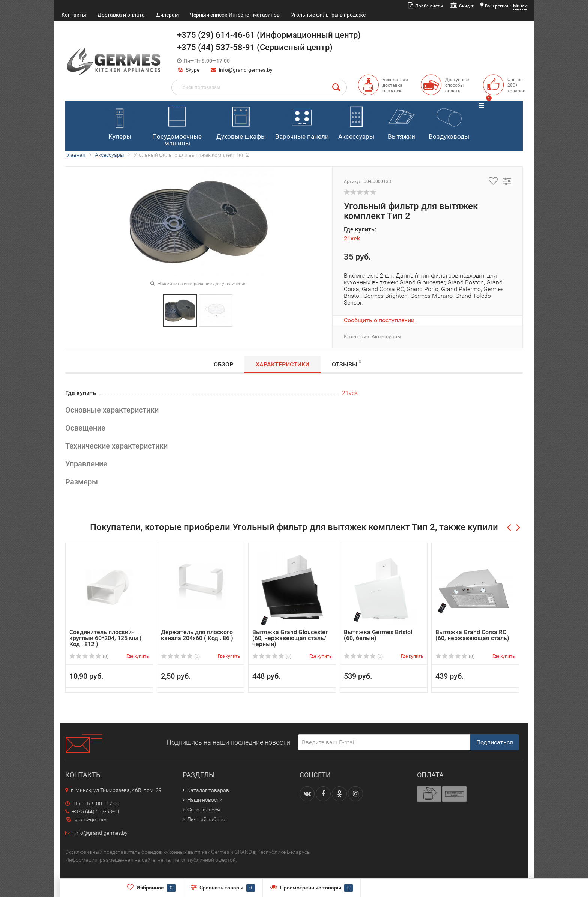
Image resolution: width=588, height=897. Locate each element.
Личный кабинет (207, 819)
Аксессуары (356, 121)
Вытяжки (401, 121)
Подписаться (495, 742)
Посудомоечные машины (177, 125)
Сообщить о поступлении (379, 320)
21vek (352, 238)
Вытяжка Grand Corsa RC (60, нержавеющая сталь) (472, 635)
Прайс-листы (429, 6)
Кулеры (119, 121)
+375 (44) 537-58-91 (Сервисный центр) (255, 47)
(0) (89, 657)
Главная (75, 155)
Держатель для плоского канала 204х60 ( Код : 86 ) (197, 635)
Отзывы (346, 363)
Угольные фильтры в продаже (328, 15)
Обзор (223, 364)
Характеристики (283, 364)
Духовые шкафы (241, 121)
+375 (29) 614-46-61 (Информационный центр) (269, 35)
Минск (520, 6)
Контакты (74, 15)
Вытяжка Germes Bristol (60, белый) (378, 635)
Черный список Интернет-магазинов (235, 15)
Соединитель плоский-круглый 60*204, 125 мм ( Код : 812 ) (106, 638)
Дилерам (167, 15)
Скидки (467, 6)
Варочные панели (302, 121)
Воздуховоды (449, 121)
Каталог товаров (208, 790)
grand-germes (86, 819)
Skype (188, 70)
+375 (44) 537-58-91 (92, 811)
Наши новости (205, 800)
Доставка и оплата (121, 15)
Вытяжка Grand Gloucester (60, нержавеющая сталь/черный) (290, 638)
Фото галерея (204, 810)
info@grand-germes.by (246, 70)
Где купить (138, 656)
